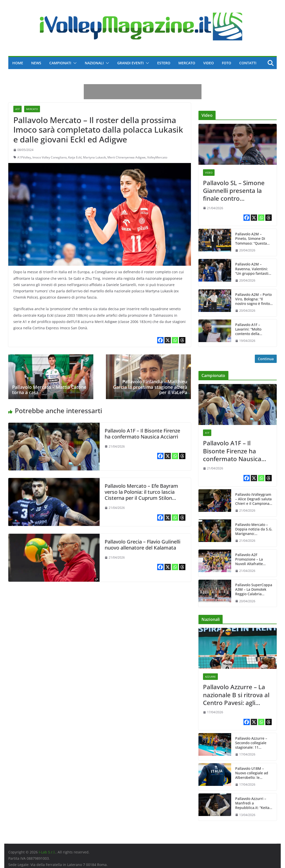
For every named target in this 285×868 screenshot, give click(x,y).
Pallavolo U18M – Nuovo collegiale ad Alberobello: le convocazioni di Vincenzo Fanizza (252, 773)
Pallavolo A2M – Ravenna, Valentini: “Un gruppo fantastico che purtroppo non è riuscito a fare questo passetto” (254, 269)
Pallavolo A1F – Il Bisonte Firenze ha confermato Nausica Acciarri (142, 434)
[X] (168, 340)
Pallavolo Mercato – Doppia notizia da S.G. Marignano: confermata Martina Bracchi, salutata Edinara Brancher (254, 529)
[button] (74, 63)
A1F (17, 109)
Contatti (248, 63)
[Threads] (182, 340)
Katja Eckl (75, 157)
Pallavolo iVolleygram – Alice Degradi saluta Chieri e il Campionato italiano (254, 499)
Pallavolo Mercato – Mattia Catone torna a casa (49, 390)
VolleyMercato (157, 157)
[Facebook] (160, 340)
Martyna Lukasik (94, 157)
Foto (227, 63)
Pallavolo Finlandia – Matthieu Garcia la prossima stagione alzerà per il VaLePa (150, 387)
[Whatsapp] (175, 340)
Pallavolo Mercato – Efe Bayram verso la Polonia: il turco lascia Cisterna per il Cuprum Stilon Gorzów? (141, 495)
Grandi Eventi (130, 63)
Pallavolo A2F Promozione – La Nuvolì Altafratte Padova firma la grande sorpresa (249, 559)
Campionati (60, 63)
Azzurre (210, 677)
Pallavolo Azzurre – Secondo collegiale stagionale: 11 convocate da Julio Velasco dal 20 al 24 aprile (252, 743)
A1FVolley (24, 157)
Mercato (187, 63)
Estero (164, 63)
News (36, 63)
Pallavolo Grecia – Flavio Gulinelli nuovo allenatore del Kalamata (142, 545)
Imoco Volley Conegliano (50, 157)
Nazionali (94, 63)
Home (18, 63)
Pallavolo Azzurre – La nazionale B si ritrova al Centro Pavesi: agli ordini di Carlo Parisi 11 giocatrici (236, 695)
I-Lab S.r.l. (47, 852)
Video (209, 63)
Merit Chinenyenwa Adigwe (127, 157)
